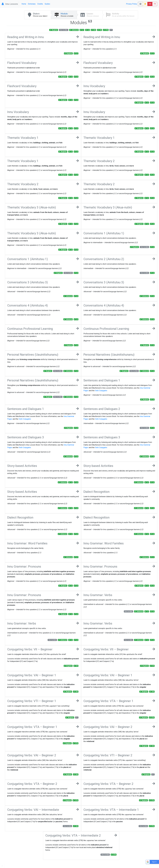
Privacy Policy (132, 4)
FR (155, 4)
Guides (47, 4)
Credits (40, 4)
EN (150, 4)
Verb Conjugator (101, 391)
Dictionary (32, 4)
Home (24, 4)
